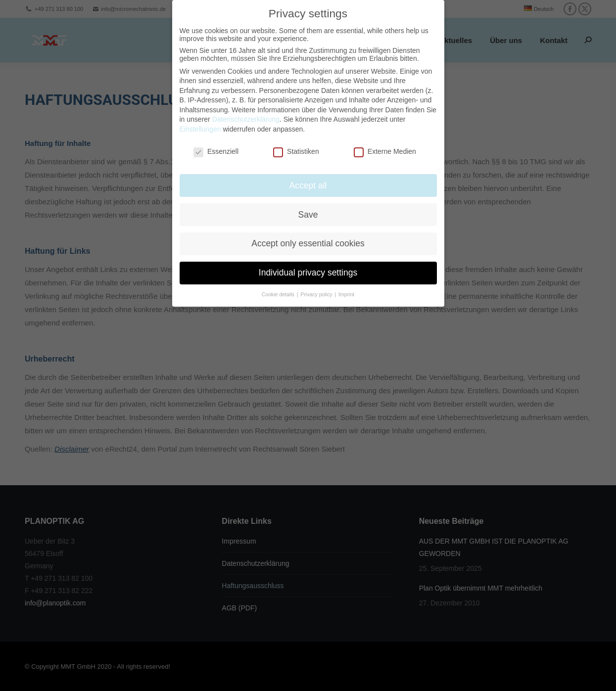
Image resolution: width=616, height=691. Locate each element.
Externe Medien (385, 144)
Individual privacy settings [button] (308, 265)
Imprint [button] (346, 287)
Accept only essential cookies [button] (308, 236)
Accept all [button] (308, 178)
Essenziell (216, 144)
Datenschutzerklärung (246, 112)
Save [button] (308, 207)
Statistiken (296, 144)
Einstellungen (200, 122)
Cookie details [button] (279, 287)
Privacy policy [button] (317, 287)
